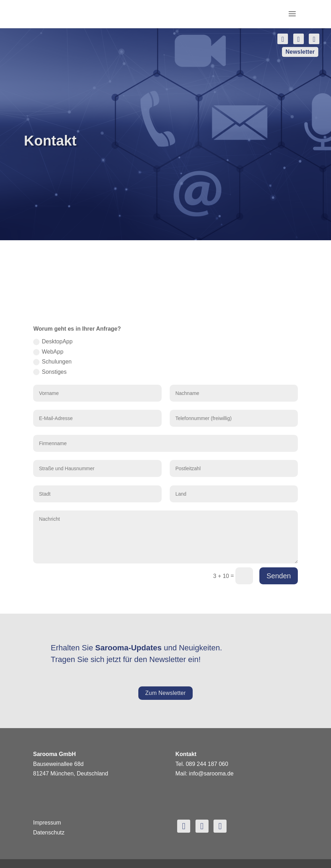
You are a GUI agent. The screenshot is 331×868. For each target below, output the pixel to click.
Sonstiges (50, 372)
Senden (279, 576)
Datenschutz (49, 832)
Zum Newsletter (166, 693)
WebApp (48, 352)
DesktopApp (53, 342)
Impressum (47, 823)
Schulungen (52, 362)
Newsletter (300, 52)
